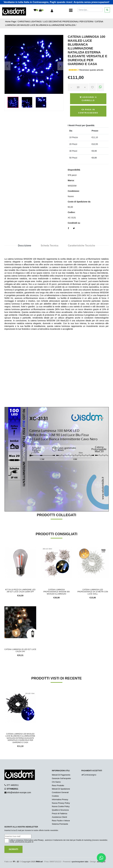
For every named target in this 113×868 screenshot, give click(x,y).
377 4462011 (13, 785)
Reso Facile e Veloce (61, 821)
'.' (5, 692)
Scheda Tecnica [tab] (50, 246)
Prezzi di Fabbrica (60, 813)
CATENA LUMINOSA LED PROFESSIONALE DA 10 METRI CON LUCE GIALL (93, 592)
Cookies (55, 796)
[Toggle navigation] (71, 10)
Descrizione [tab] (25, 246)
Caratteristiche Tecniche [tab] (81, 246)
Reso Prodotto (58, 785)
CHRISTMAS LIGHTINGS (30, 22)
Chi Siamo (56, 782)
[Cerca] (90, 10)
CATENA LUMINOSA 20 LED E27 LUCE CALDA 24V (20, 650)
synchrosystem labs (80, 862)
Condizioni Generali (60, 792)
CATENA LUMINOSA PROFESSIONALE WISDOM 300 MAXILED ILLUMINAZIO (57, 592)
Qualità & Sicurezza (60, 810)
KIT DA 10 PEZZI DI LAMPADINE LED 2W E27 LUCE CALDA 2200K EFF (20, 591)
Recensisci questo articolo (91, 70)
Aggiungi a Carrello (88, 99)
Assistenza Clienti (60, 817)
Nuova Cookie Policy (61, 806)
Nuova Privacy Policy (61, 803)
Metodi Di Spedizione (61, 789)
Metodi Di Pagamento (61, 775)
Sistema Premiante (60, 824)
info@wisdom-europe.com (19, 792)
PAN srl (39, 862)
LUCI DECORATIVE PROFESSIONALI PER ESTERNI (68, 22)
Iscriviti (13, 849)
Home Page (11, 22)
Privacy (41, 840)
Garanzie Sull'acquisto (61, 778)
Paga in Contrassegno (88, 111)
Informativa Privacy (60, 799)
